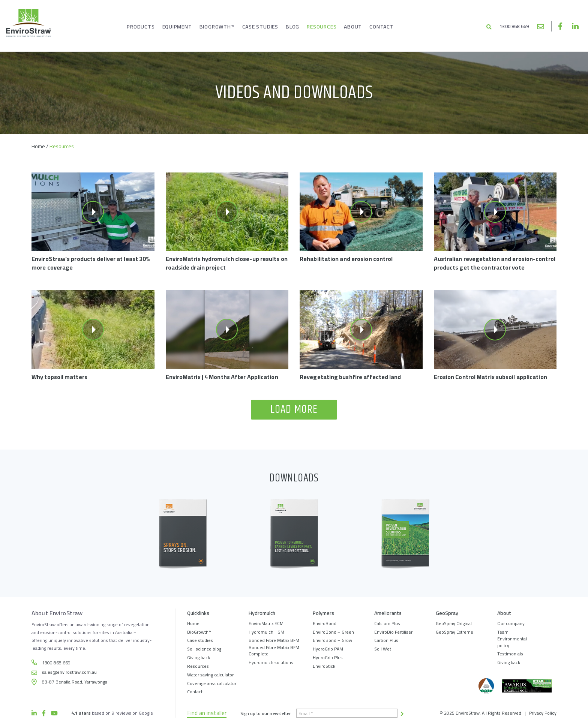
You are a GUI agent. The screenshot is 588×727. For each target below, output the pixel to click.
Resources (198, 666)
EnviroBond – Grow (332, 640)
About (504, 614)
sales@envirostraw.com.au (541, 26)
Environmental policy (512, 642)
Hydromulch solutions (271, 662)
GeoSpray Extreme (454, 632)
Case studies (200, 640)
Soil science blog (204, 649)
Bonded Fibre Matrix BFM (274, 640)
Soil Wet (383, 649)
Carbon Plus (386, 640)
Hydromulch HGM (266, 632)
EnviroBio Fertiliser (393, 632)
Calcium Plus (387, 623)
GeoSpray (447, 614)
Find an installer (207, 713)
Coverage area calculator (212, 683)
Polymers (323, 614)
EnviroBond (325, 623)
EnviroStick (324, 666)
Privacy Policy (543, 713)
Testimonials (510, 654)
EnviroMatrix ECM (266, 623)
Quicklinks (198, 614)
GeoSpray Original (454, 623)
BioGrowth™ (199, 632)
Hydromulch (262, 614)
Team (503, 632)
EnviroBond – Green (333, 632)
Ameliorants (388, 614)
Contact (195, 692)
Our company (511, 623)
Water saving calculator (210, 675)
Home (38, 146)
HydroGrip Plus (328, 657)
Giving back (199, 657)
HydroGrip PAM (328, 649)
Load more (294, 410)
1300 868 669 (508, 27)
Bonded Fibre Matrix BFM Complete (274, 651)
